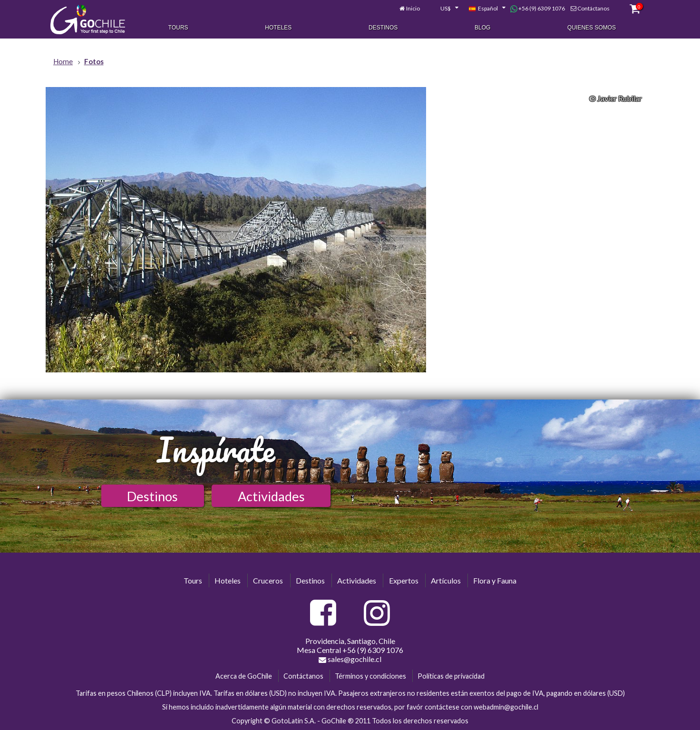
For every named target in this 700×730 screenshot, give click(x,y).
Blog (482, 28)
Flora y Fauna (495, 580)
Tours (178, 28)
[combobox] (444, 9)
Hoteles (278, 28)
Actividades (271, 496)
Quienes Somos (592, 28)
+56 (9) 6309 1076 (538, 9)
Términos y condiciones (370, 676)
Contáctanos (593, 8)
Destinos (383, 28)
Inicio (413, 8)
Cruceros (268, 580)
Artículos (446, 580)
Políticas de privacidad (451, 676)
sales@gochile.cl (350, 659)
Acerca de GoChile (244, 676)
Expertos (404, 580)
